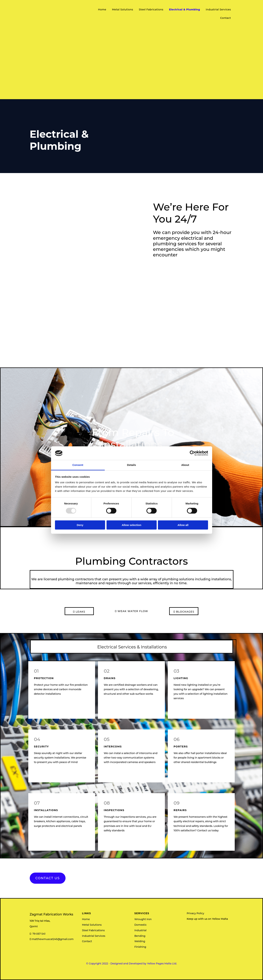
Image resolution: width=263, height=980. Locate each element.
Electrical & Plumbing (184, 10)
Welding (140, 941)
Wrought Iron (143, 919)
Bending (140, 936)
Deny (80, 525)
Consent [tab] (78, 465)
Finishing (140, 947)
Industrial (141, 930)
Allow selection (131, 525)
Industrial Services (218, 10)
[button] (48, 878)
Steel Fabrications (151, 10)
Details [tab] (132, 465)
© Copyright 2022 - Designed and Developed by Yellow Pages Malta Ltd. (131, 964)
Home (102, 10)
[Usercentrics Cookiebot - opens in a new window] (192, 453)
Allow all (183, 525)
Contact (226, 18)
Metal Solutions (122, 10)
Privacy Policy (195, 913)
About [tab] (185, 465)
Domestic (141, 925)
